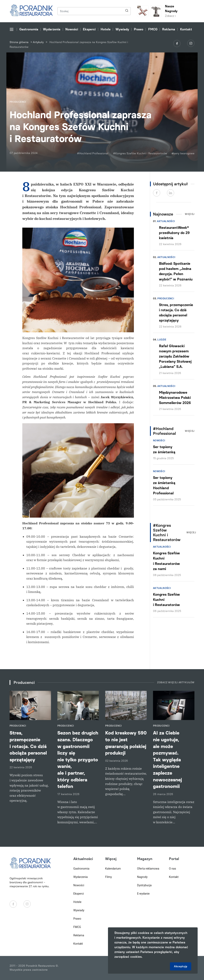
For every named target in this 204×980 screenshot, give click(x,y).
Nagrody (142, 877)
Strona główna (19, 42)
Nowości (72, 29)
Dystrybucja (144, 885)
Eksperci (89, 29)
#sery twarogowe (183, 153)
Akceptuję (181, 966)
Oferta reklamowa (148, 869)
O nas (173, 869)
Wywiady (122, 29)
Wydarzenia (52, 29)
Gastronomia (29, 29)
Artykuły (38, 42)
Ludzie (162, 340)
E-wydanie (143, 894)
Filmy (108, 877)
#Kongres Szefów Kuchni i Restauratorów (140, 153)
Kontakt (186, 29)
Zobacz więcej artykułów (176, 682)
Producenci (166, 299)
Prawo (139, 29)
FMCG (153, 29)
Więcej (190, 214)
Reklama (169, 29)
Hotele (106, 29)
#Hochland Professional (93, 153)
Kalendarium (113, 869)
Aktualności (166, 221)
